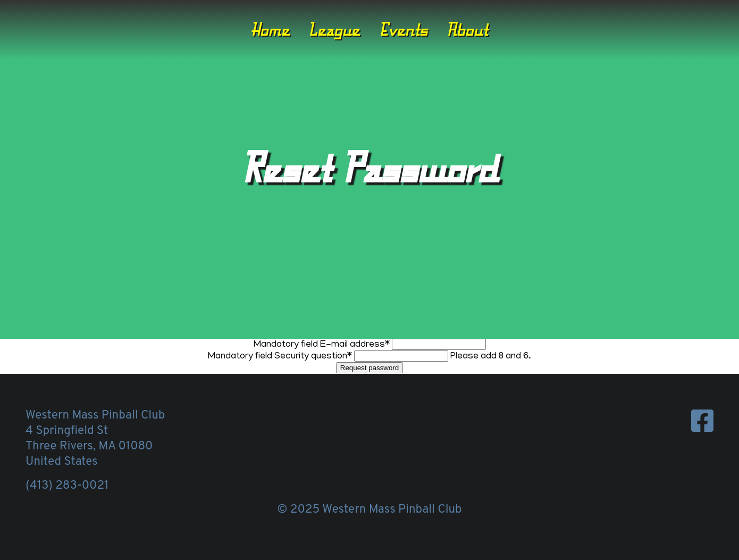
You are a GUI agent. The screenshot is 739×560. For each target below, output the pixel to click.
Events (404, 29)
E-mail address (323, 345)
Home (270, 29)
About (467, 29)
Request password (369, 368)
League (334, 29)
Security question (281, 357)
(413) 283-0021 (67, 486)
